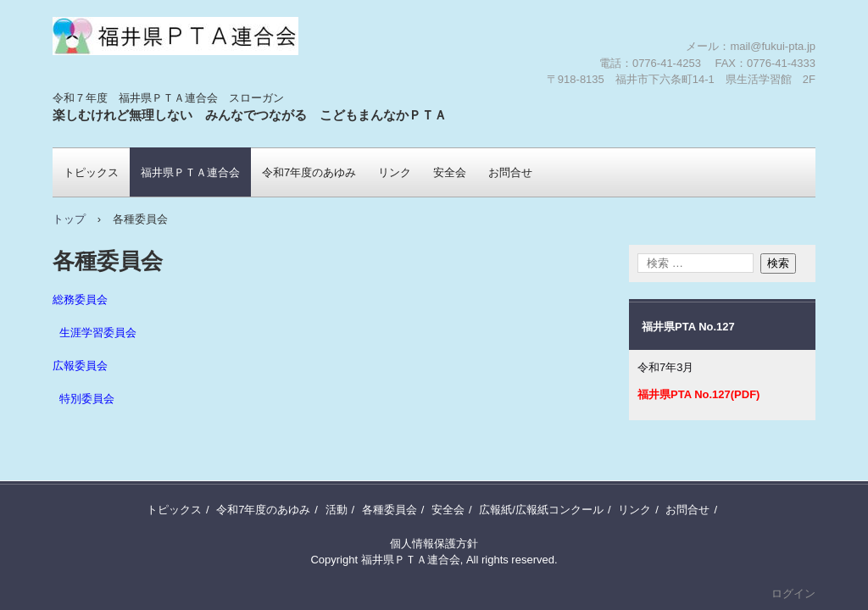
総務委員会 (80, 300)
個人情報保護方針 (434, 543)
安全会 (450, 172)
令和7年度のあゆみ (309, 172)
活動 (337, 510)
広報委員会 (80, 366)
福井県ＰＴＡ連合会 (152, 89)
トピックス (91, 172)
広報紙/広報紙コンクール (541, 510)
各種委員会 (389, 510)
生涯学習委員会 (98, 333)
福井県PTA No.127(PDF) (698, 394)
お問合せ (510, 172)
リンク (395, 172)
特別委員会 (87, 399)
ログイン (793, 593)
